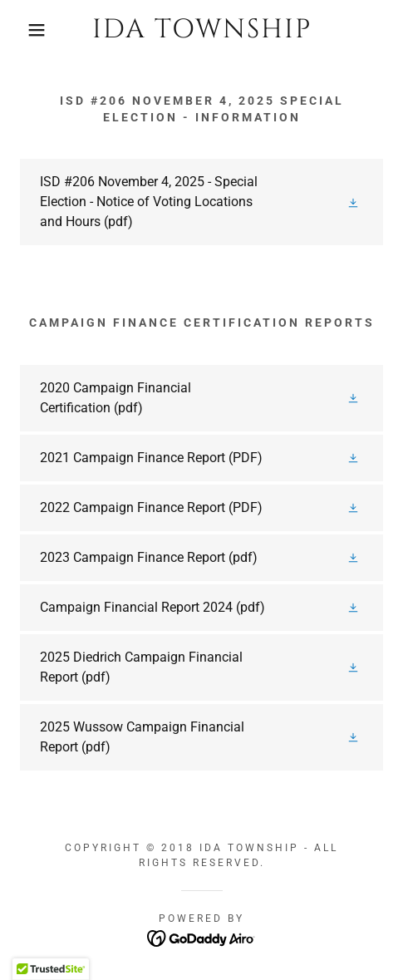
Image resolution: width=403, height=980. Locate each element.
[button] (29, 30)
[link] (201, 30)
